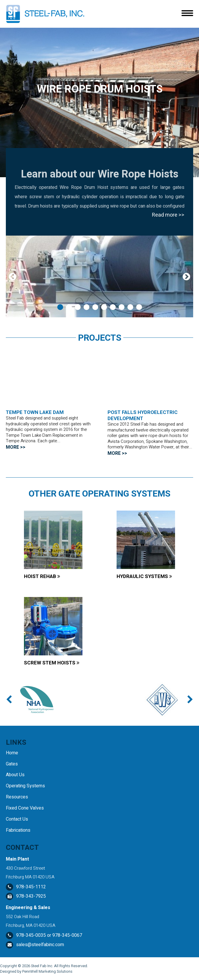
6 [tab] (104, 307)
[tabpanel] (99, 276)
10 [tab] (139, 307)
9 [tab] (130, 307)
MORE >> (16, 447)
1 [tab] (60, 307)
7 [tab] (113, 307)
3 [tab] (78, 307)
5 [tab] (95, 307)
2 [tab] (69, 307)
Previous (13, 276)
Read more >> (168, 215)
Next (186, 276)
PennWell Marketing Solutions (47, 971)
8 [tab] (122, 307)
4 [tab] (86, 307)
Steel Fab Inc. (42, 966)
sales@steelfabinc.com (40, 945)
